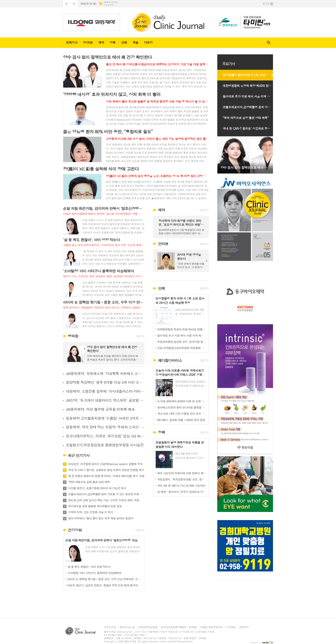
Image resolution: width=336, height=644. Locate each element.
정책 (112, 42)
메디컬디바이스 (170, 360)
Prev (155, 261)
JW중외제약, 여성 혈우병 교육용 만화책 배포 (100, 409)
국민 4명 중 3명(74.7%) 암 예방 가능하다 (181, 486)
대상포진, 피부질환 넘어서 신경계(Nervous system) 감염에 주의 (105, 464)
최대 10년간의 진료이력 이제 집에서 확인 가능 (182, 473)
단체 (124, 42)
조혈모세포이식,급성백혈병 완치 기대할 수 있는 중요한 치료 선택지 (106, 494)
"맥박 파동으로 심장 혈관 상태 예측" (89, 482)
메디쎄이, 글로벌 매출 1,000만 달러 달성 (181, 420)
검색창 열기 (269, 43)
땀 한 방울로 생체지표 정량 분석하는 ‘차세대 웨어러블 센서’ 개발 (106, 476)
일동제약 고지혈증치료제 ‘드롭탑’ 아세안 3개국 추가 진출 (105, 418)
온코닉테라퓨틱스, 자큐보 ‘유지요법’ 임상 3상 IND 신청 (105, 436)
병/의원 (88, 42)
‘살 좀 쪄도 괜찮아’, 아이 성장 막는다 (89, 567)
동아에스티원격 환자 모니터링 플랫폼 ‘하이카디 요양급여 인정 (182, 407)
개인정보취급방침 (148, 627)
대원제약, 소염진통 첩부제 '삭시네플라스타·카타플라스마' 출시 (105, 391)
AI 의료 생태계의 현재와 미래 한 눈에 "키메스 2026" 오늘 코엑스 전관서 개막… (182, 401)
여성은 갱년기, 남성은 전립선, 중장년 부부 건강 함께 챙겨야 (102, 585)
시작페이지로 (67, 4)
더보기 (148, 42)
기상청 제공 (109, 5)
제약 (101, 42)
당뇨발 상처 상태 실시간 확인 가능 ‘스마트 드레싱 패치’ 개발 (104, 500)
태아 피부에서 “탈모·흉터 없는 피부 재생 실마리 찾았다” (101, 518)
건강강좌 (75, 530)
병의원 (73, 336)
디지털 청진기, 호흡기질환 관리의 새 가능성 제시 (97, 488)
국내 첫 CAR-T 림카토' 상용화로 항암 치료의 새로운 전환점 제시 (106, 470)
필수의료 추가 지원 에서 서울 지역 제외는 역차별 (182, 335)
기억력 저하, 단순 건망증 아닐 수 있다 (91, 512)
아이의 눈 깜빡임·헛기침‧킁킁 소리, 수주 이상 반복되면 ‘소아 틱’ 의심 (105, 579)
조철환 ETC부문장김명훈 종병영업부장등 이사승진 (105, 445)
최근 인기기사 (79, 455)
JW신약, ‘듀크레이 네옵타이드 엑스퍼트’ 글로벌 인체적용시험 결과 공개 (105, 400)
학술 (135, 42)
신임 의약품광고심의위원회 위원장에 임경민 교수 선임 (182, 348)
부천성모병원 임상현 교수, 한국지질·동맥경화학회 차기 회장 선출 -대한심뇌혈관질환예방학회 (182, 342)
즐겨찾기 (74, 4)
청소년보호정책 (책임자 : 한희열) (179, 627)
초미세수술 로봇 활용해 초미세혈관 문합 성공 (95, 506)
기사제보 (231, 627)
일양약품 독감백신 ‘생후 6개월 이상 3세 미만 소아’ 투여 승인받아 (105, 382)
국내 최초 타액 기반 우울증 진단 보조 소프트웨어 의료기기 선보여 (182, 414)
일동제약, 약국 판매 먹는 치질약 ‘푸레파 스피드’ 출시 (105, 427)
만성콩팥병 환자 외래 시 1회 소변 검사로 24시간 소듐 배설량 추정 (250, 75)
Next (207, 261)
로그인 (266, 4)
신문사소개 (110, 627)
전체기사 (72, 42)
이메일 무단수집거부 (211, 627)
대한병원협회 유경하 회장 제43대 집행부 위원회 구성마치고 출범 (182, 329)
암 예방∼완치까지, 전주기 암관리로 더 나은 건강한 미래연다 (182, 492)
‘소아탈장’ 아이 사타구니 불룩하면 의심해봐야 (94, 573)
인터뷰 (163, 244)
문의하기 (244, 627)
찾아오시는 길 (127, 627)
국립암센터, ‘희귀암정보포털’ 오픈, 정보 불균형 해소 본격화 (182, 479)
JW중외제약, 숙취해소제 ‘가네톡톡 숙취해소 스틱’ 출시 (105, 374)
